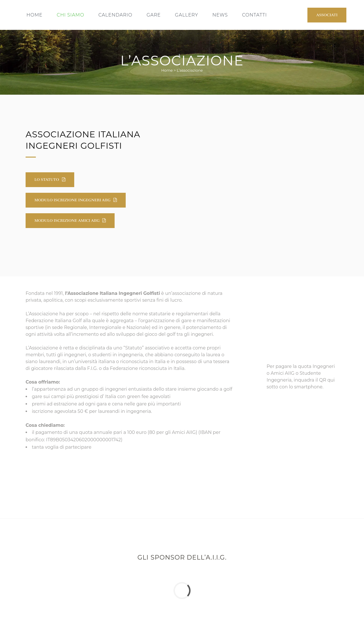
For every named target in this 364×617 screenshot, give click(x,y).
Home (167, 70)
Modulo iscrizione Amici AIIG (70, 220)
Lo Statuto (50, 180)
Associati (327, 15)
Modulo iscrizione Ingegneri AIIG (76, 200)
